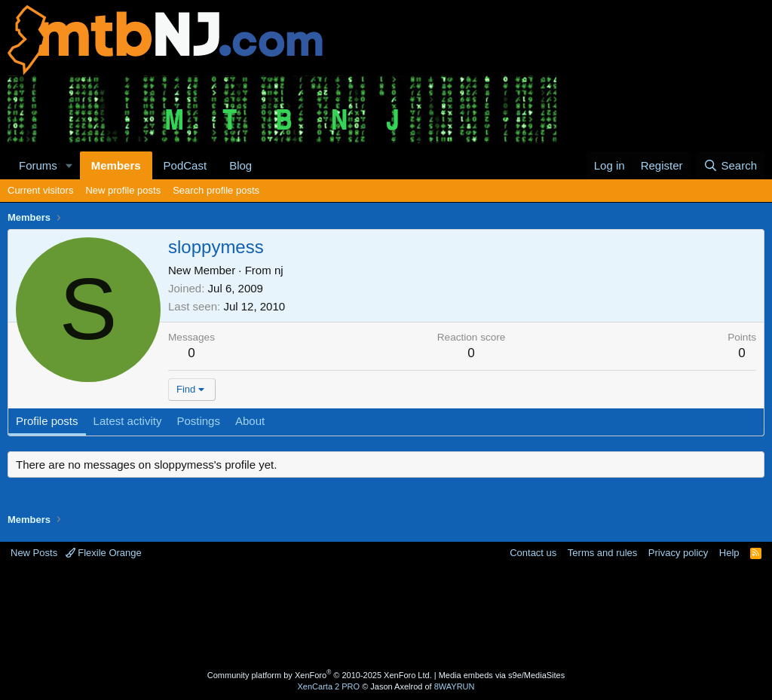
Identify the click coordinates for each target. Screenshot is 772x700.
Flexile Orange (104, 553)
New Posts (34, 553)
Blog (240, 165)
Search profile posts (216, 190)
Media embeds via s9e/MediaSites (502, 675)
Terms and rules (602, 553)
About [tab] (250, 421)
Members (116, 165)
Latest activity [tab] (128, 421)
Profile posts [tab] (47, 421)
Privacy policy (678, 553)
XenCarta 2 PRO (329, 686)
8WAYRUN (455, 686)
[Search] (730, 165)
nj (279, 270)
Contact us (533, 553)
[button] (69, 165)
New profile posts (123, 190)
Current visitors (40, 190)
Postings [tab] (198, 421)
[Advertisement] (386, 616)
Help (729, 553)
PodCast (185, 165)
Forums (38, 165)
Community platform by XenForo (320, 675)
